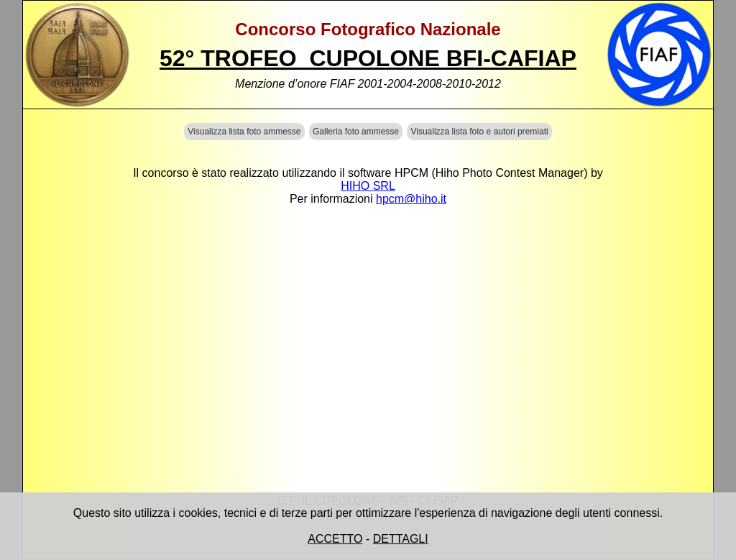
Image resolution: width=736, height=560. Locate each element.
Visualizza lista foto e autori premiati (479, 132)
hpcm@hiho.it (411, 199)
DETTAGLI (401, 539)
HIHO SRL (368, 186)
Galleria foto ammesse (356, 132)
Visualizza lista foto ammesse (244, 132)
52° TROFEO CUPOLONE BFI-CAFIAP (368, 58)
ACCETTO (335, 539)
